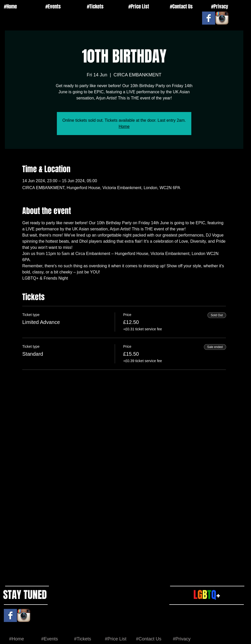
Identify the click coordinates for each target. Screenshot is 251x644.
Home (124, 126)
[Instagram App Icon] (222, 18)
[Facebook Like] (195, 14)
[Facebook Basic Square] (209, 18)
